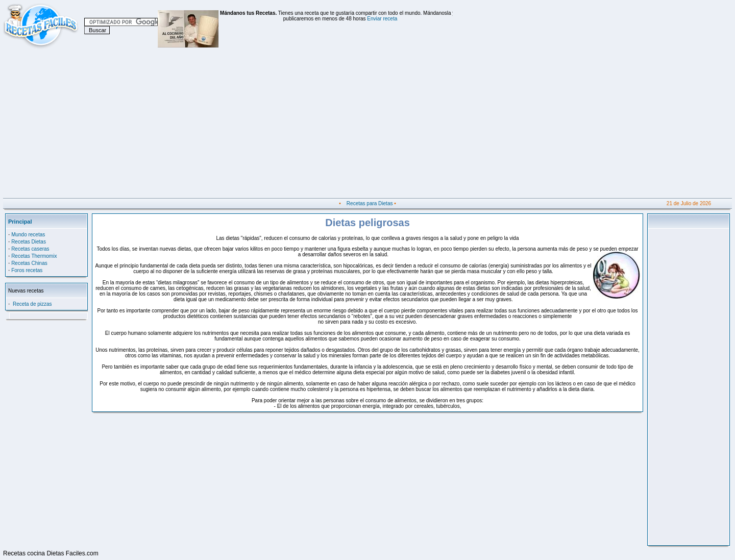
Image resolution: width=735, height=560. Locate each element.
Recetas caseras (30, 249)
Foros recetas (27, 270)
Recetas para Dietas (370, 203)
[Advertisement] (309, 127)
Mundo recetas (28, 235)
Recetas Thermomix (34, 256)
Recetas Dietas (29, 242)
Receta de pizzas (32, 304)
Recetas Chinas (29, 263)
